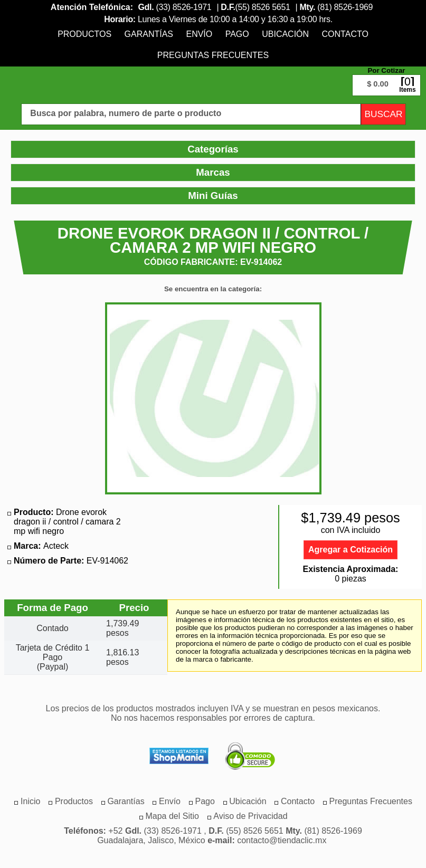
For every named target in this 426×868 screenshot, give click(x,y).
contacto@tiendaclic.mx (282, 840)
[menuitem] (84, 34)
